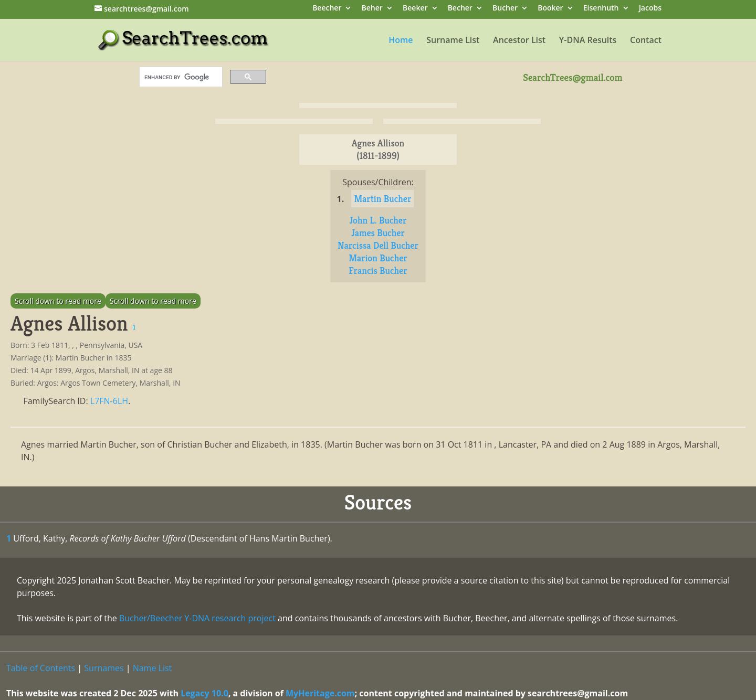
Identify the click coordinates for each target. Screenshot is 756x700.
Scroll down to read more (58, 301)
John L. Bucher (378, 220)
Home (401, 41)
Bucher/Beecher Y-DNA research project (197, 618)
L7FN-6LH (109, 401)
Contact (646, 41)
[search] (180, 77)
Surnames (104, 668)
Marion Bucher (378, 258)
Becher (460, 9)
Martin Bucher (382, 199)
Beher (372, 9)
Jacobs (650, 9)
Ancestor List (519, 41)
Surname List (453, 41)
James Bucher (378, 233)
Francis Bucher (378, 271)
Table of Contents (41, 668)
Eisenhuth (601, 9)
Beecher (327, 9)
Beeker (415, 9)
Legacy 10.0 (204, 693)
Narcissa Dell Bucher (378, 245)
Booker (550, 9)
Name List (153, 668)
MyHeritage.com (320, 693)
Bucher (505, 9)
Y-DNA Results (588, 41)
